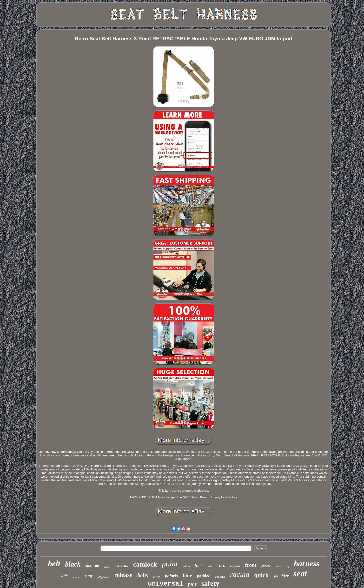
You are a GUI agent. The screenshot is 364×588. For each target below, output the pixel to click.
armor (107, 567)
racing (240, 574)
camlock (145, 564)
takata (186, 566)
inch (222, 566)
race (278, 566)
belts (143, 575)
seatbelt (220, 577)
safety (210, 583)
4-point (235, 566)
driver (156, 577)
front (251, 565)
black (73, 564)
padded (204, 576)
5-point (104, 576)
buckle (76, 577)
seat (300, 574)
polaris (172, 576)
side (64, 576)
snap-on (93, 566)
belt (54, 564)
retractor (122, 566)
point (170, 564)
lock (199, 565)
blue (187, 575)
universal (165, 584)
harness (306, 564)
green (266, 566)
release (123, 575)
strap (89, 576)
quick (261, 575)
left (288, 567)
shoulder (281, 576)
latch (211, 566)
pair (192, 584)
